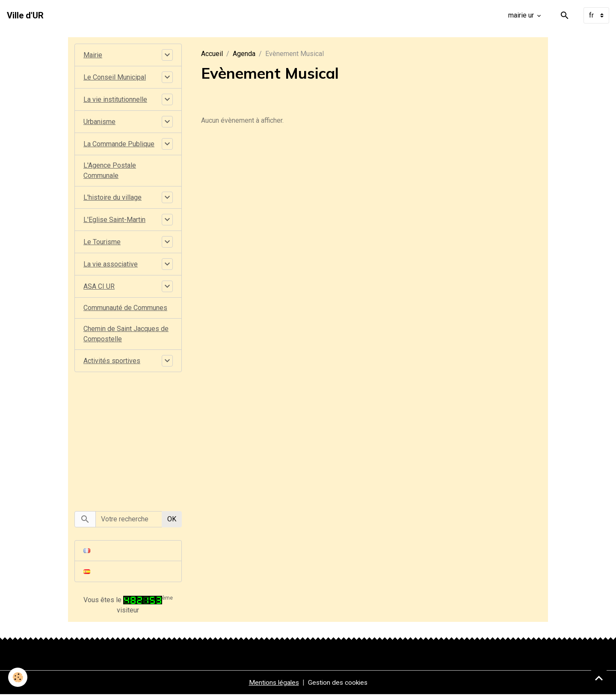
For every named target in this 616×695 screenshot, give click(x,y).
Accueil (212, 54)
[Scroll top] (599, 678)
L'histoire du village (113, 197)
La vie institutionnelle (115, 99)
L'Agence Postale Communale (110, 170)
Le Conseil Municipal (115, 77)
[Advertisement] (128, 437)
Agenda (244, 54)
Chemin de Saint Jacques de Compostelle (126, 334)
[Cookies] (18, 677)
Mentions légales (272, 683)
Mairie (93, 55)
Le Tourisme (102, 242)
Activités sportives (112, 361)
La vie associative (111, 264)
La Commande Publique (119, 144)
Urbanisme (99, 122)
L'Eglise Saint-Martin (114, 220)
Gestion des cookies (339, 683)
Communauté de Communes (125, 308)
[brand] (25, 15)
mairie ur (522, 15)
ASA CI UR (99, 286)
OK (172, 519)
